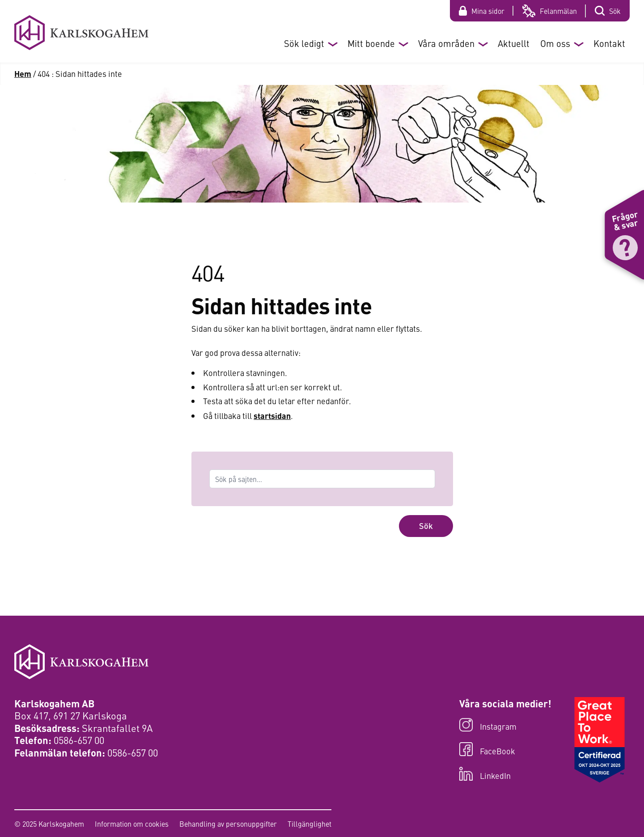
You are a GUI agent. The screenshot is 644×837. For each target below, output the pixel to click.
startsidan (272, 415)
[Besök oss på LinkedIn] (505, 775)
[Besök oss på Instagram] (505, 726)
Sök (615, 11)
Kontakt (609, 43)
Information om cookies (132, 824)
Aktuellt (514, 43)
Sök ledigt (304, 43)
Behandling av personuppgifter (228, 824)
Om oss (555, 43)
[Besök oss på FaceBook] (505, 750)
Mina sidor (488, 11)
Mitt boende (371, 43)
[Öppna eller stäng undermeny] (332, 43)
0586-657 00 (79, 740)
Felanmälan (558, 11)
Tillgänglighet (309, 824)
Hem (23, 73)
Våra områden (446, 43)
